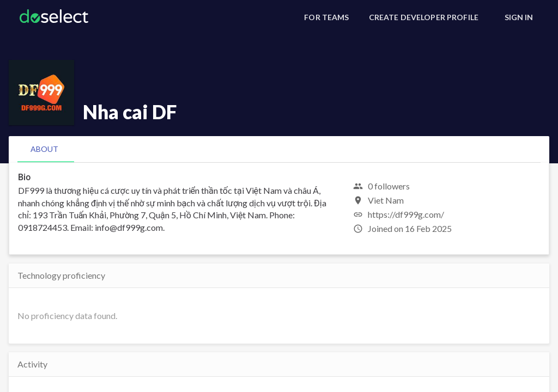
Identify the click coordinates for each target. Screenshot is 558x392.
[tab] (44, 149)
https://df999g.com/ (406, 214)
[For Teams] (326, 17)
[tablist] (279, 149)
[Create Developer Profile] (424, 17)
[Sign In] (519, 17)
